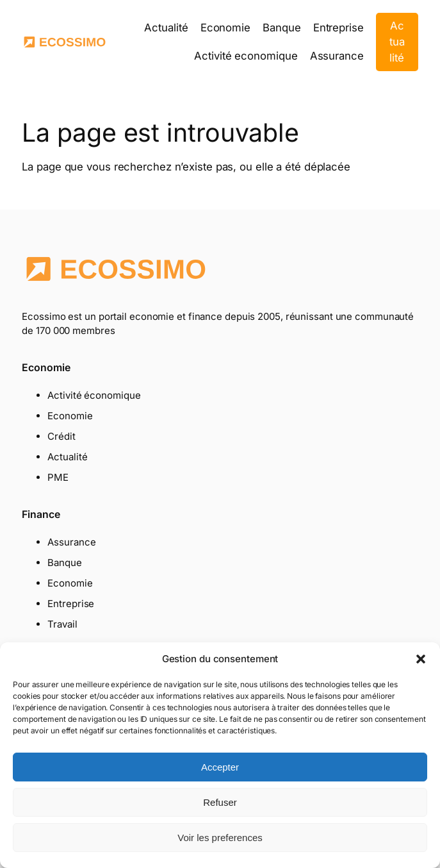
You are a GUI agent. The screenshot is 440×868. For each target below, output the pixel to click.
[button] (421, 659)
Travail (62, 624)
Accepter (220, 767)
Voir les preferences (220, 838)
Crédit (61, 436)
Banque (64, 563)
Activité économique (94, 395)
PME (58, 477)
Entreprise (71, 604)
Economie (70, 416)
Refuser (220, 802)
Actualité (397, 42)
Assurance (71, 542)
